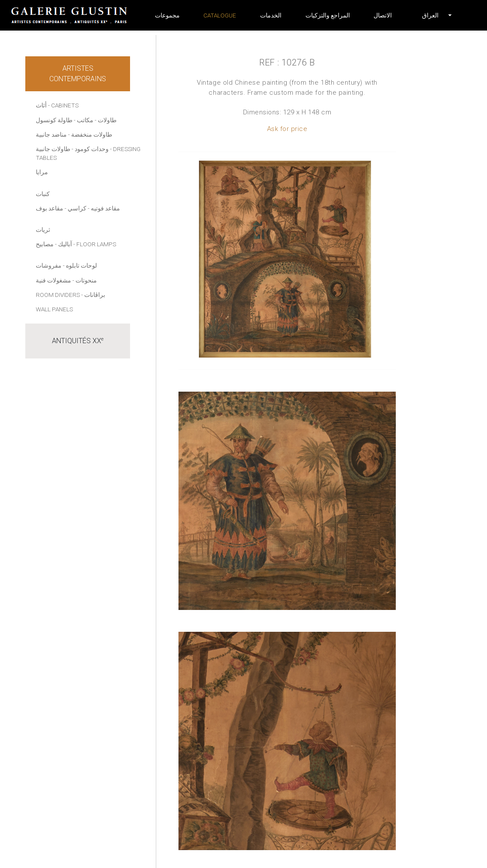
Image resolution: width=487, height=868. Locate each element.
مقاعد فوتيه (105, 208)
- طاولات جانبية (55, 149)
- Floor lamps (95, 244)
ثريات (43, 230)
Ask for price (287, 129)
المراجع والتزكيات (328, 15)
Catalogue (220, 15)
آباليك (65, 244)
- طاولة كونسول (56, 120)
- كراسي (79, 208)
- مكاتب (87, 120)
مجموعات (167, 15)
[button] (430, 15)
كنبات (43, 194)
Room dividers (58, 295)
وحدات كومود (92, 149)
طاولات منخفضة (92, 134)
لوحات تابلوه (81, 265)
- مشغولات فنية (55, 280)
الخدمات (271, 15)
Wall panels (54, 309)
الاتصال (383, 15)
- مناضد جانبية (53, 134)
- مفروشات (50, 265)
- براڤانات (93, 295)
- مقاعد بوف (51, 208)
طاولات (107, 120)
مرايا (42, 172)
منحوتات (86, 280)
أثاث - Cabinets (57, 105)
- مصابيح (46, 244)
